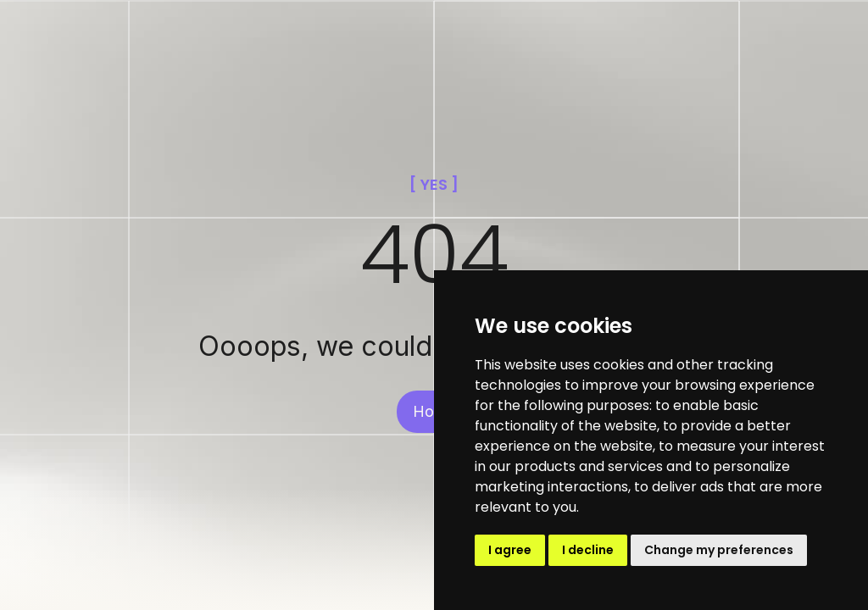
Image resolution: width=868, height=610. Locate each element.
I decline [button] (588, 550)
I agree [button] (510, 550)
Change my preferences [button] (719, 550)
